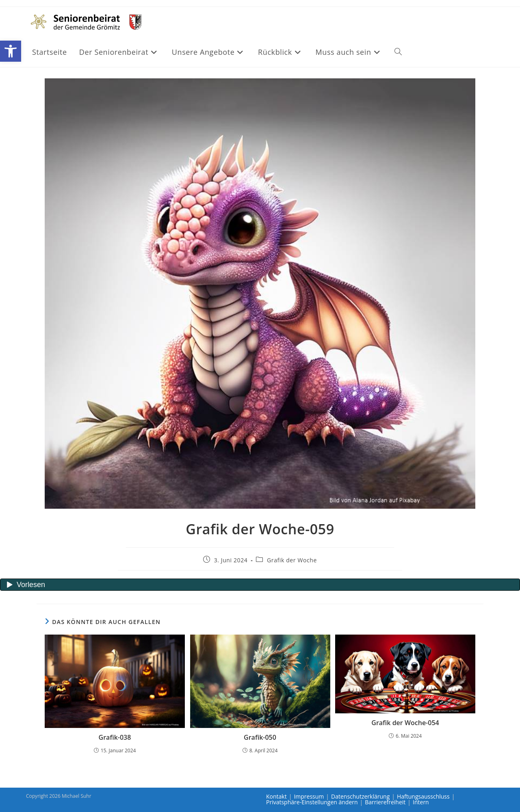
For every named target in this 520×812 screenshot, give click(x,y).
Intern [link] (421, 802)
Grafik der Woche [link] (292, 560)
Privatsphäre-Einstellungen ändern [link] (312, 802)
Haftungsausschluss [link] (423, 796)
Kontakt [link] (276, 796)
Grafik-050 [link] (260, 737)
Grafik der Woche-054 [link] (405, 723)
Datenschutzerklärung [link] (360, 796)
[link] (11, 51)
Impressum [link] (309, 796)
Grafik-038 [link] (115, 737)
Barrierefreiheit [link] (385, 802)
